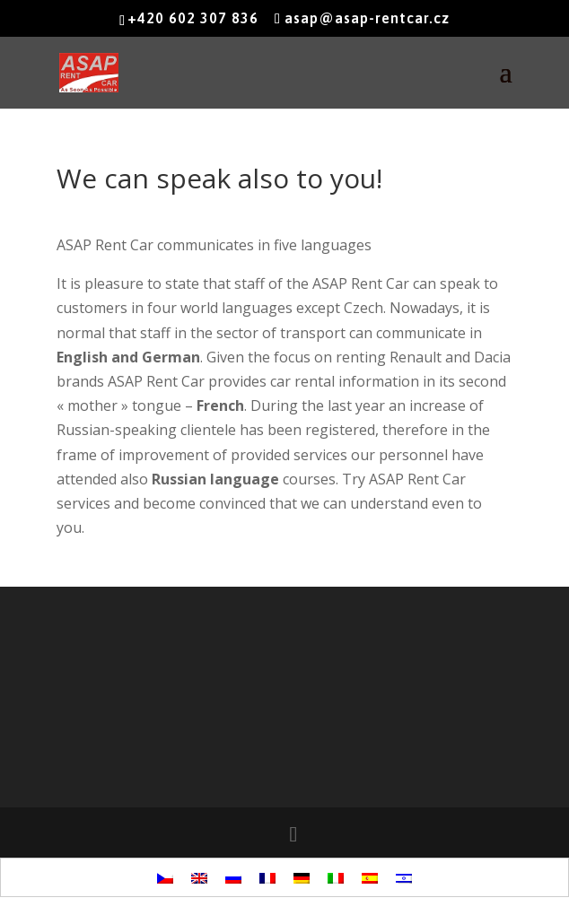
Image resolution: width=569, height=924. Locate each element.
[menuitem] (165, 877)
